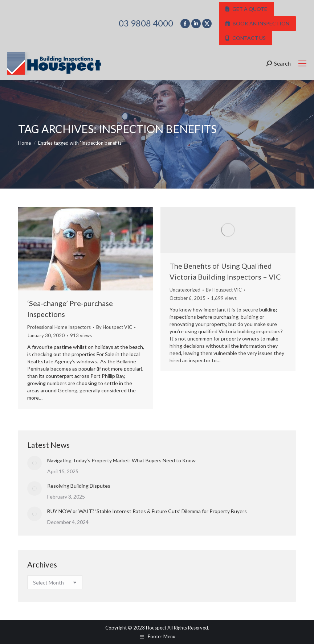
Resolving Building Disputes (79, 486)
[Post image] (34, 463)
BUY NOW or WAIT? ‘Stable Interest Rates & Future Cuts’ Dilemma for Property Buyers (147, 511)
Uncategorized (185, 290)
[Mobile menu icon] (302, 63)
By (114, 327)
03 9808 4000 (146, 23)
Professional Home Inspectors (59, 327)
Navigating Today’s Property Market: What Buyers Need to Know (121, 460)
